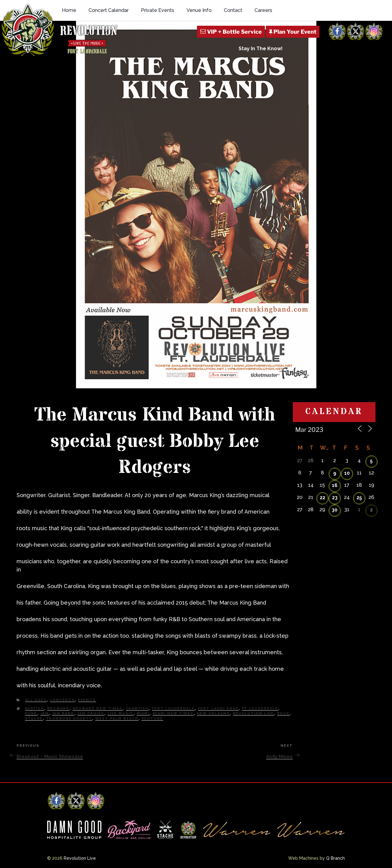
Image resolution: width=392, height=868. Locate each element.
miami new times (173, 713)
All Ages (36, 700)
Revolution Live (254, 713)
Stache (34, 719)
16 (335, 485)
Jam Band (63, 713)
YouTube (152, 719)
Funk (31, 713)
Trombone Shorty (69, 719)
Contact (233, 10)
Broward (58, 709)
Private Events (158, 10)
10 (347, 473)
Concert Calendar (109, 10)
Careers (263, 10)
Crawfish (137, 709)
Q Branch (335, 858)
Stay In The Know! (261, 49)
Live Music (121, 713)
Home (69, 10)
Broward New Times (98, 709)
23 (335, 498)
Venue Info (199, 10)
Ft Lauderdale (260, 709)
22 (322, 498)
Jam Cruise (91, 713)
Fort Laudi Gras (218, 709)
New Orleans (213, 713)
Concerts (62, 700)
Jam (45, 713)
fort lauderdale (173, 709)
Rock (283, 713)
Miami (143, 713)
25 (359, 498)
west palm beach (117, 719)
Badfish (35, 709)
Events (87, 700)
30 (335, 510)
